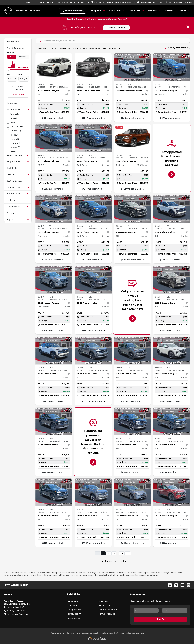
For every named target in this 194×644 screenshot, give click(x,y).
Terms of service (107, 614)
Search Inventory (73, 11)
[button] (113, 2)
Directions (72, 605)
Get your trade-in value (116, 28)
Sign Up (160, 619)
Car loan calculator (108, 610)
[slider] (8, 71)
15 (122, 553)
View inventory (74, 601)
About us (103, 601)
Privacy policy (74, 614)
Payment (23, 57)
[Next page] (128, 553)
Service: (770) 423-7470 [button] (17, 614)
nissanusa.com (75, 618)
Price (11, 57)
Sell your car (105, 605)
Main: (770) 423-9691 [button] (16, 611)
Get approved (74, 610)
